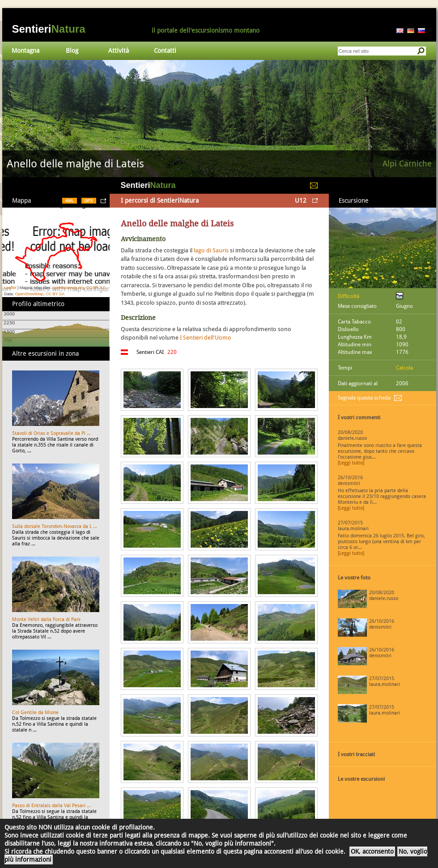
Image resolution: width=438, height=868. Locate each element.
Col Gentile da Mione (35, 713)
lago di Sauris (211, 250)
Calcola (404, 368)
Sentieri (49, 29)
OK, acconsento (372, 851)
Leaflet (11, 288)
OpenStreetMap (30, 294)
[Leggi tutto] (351, 463)
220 (172, 352)
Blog (72, 51)
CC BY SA (55, 294)
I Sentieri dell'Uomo (206, 338)
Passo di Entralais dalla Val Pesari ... (51, 806)
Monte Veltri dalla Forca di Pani (46, 619)
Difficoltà (349, 296)
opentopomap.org (68, 288)
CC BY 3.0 (96, 288)
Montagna (26, 51)
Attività (119, 51)
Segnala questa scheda (364, 398)
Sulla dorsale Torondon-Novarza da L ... (55, 526)
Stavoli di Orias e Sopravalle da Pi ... (51, 433)
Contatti (165, 51)
